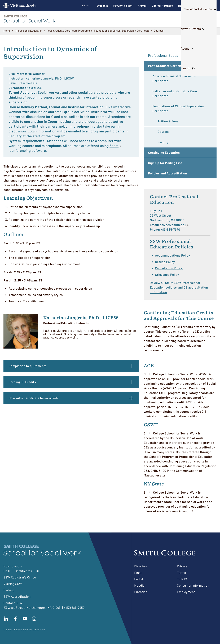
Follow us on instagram (34, 619)
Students (102, 6)
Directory (141, 566)
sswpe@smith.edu (174, 225)
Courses (159, 31)
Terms (182, 573)
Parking (9, 590)
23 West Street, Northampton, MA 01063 (32, 608)
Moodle (139, 585)
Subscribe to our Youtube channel (25, 619)
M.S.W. (88, 19)
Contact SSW (13, 603)
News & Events (167, 19)
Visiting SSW (13, 584)
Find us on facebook (15, 619)
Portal (139, 579)
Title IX (182, 579)
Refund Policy (165, 262)
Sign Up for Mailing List (165, 163)
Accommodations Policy (173, 255)
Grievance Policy (167, 275)
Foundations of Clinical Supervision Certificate (122, 31)
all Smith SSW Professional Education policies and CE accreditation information (179, 287)
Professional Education (132, 19)
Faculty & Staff (123, 6)
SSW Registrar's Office (20, 577)
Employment (186, 592)
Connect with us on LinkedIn (6, 619)
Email (138, 573)
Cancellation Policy (169, 268)
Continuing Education (164, 152)
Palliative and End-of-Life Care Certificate (175, 93)
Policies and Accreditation (168, 173)
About (190, 19)
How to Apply (186, 6)
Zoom (114, 146)
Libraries (141, 592)
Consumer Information (193, 585)
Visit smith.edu (23, 6)
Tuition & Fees (168, 121)
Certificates (24, 571)
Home (7, 31)
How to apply (13, 566)
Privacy (182, 566)
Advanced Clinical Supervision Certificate (174, 78)
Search (207, 19)
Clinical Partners (162, 6)
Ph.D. (105, 19)
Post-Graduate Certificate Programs (68, 31)
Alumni (142, 6)
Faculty (163, 142)
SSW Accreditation (17, 596)
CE (38, 571)
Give (205, 6)
